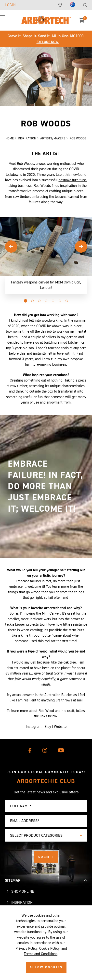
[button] (7, 20)
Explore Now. (48, 42)
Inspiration (22, 902)
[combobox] (46, 835)
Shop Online (23, 891)
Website (60, 728)
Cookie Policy (49, 948)
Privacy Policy (26, 948)
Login (10, 5)
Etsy (48, 728)
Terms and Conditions (41, 954)
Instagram (34, 728)
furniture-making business (46, 366)
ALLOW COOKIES (46, 967)
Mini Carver (51, 615)
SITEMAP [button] (13, 880)
